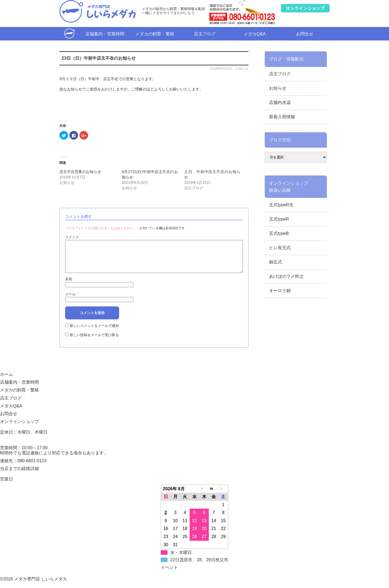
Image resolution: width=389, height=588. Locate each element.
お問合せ (305, 34)
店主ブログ (205, 34)
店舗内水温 (280, 102)
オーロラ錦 (280, 291)
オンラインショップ (19, 428)
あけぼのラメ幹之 (286, 276)
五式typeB (279, 233)
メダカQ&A (255, 34)
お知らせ (242, 69)
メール (72, 301)
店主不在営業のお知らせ (80, 172)
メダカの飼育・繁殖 (155, 34)
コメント (72, 237)
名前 (70, 285)
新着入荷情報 (282, 117)
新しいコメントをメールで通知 (94, 332)
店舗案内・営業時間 (105, 34)
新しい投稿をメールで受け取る (94, 341)
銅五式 (276, 262)
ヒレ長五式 (280, 248)
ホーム (70, 34)
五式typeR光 (281, 205)
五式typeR (279, 219)
